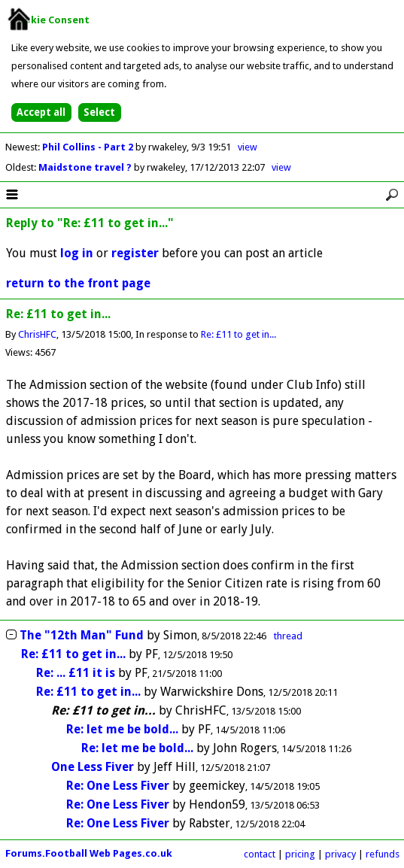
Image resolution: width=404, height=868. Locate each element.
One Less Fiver (93, 767)
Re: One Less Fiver (118, 786)
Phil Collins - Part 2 (89, 147)
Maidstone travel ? (86, 167)
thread (288, 636)
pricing (300, 854)
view (248, 147)
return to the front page (78, 283)
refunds (383, 854)
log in (77, 253)
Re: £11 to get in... (238, 334)
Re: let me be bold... (122, 729)
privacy (340, 854)
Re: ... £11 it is (76, 673)
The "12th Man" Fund (82, 635)
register (135, 253)
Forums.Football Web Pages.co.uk (89, 853)
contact (260, 854)
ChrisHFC (37, 334)
